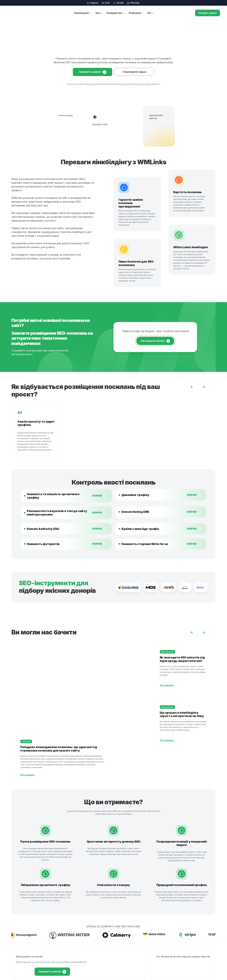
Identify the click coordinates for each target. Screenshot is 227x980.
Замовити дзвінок (93, 72)
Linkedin (118, 3)
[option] (113, 431)
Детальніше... (28, 775)
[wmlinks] (22, 13)
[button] (192, 387)
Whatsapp (133, 3)
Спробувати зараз (135, 72)
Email (105, 3)
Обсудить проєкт (208, 13)
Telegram (92, 3)
